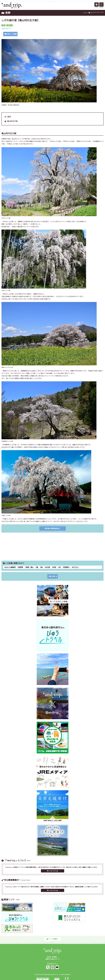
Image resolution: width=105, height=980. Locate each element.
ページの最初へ (53, 939)
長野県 (21, 567)
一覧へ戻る (53, 576)
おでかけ (76, 567)
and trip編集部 (10, 567)
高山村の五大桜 (12, 121)
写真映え (67, 567)
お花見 (48, 567)
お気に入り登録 (11, 34)
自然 (55, 567)
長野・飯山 (30, 567)
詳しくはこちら (52, 871)
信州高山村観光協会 (52, 528)
